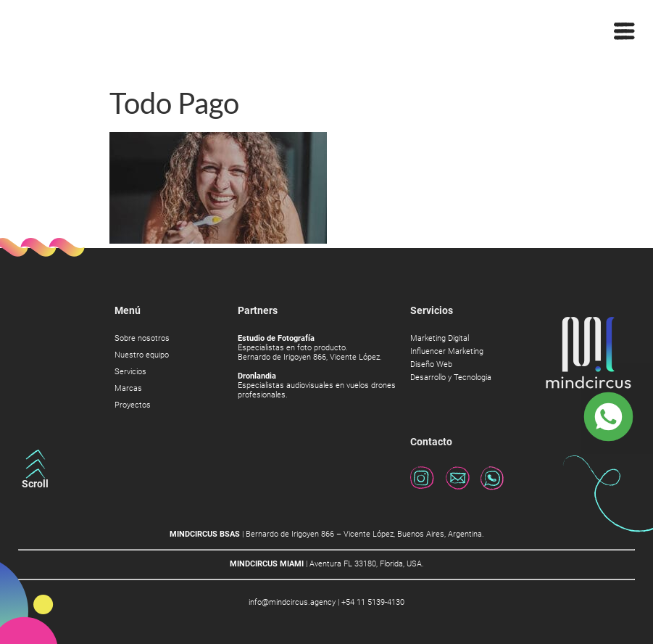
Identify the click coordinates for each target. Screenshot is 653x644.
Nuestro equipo (142, 355)
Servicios (130, 372)
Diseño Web (431, 365)
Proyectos (133, 405)
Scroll (35, 484)
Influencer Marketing (447, 352)
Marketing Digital (440, 339)
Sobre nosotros (142, 339)
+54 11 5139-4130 (373, 602)
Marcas (128, 389)
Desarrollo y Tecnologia (451, 378)
